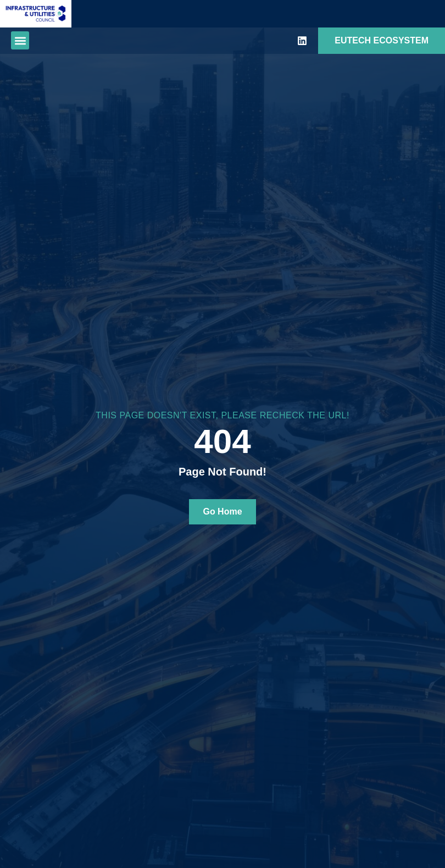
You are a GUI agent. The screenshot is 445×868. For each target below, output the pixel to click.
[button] (20, 40)
